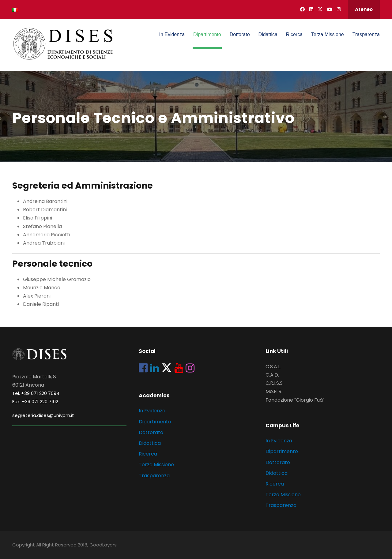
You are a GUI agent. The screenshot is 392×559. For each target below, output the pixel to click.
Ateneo (364, 9)
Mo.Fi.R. (274, 391)
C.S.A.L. (273, 367)
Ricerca (294, 34)
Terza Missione (328, 34)
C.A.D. (272, 375)
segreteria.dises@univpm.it (43, 415)
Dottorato (240, 34)
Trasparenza (366, 34)
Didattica (268, 34)
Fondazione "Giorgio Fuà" (295, 400)
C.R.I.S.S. (275, 383)
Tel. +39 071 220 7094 (36, 393)
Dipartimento (207, 34)
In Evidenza (172, 34)
